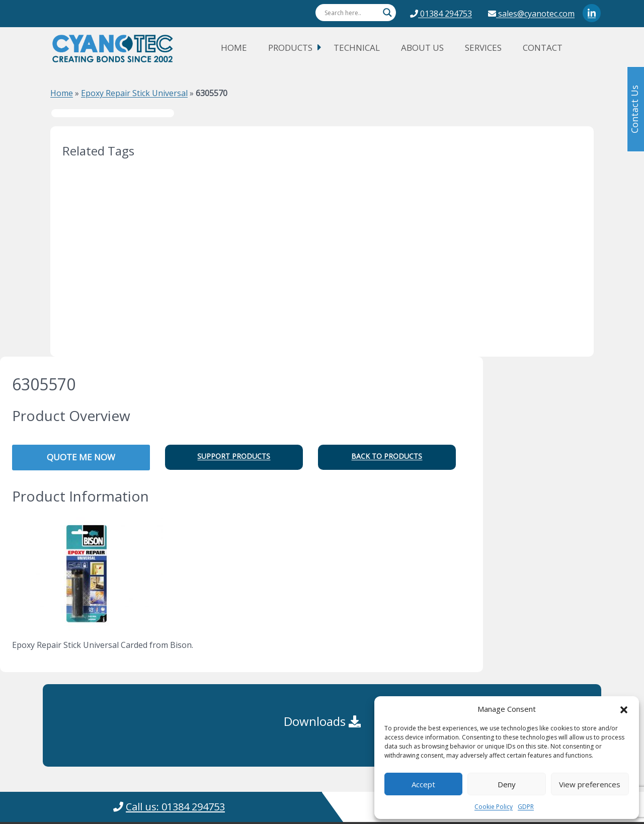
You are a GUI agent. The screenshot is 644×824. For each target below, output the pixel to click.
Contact (543, 48)
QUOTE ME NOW (81, 457)
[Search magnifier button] (387, 13)
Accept (423, 784)
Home (234, 48)
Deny (507, 784)
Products (290, 48)
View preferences (590, 784)
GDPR (526, 807)
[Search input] (351, 13)
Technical (357, 48)
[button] (624, 709)
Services (483, 48)
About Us (422, 48)
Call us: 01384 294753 (175, 807)
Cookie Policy (494, 807)
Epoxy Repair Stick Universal (134, 93)
